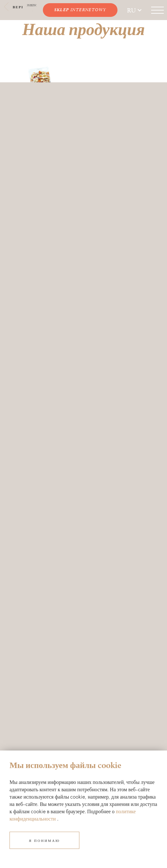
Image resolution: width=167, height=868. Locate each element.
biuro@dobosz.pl (26, 617)
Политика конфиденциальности (41, 719)
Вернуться (22, 7)
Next (79, 79)
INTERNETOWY (80, 10)
